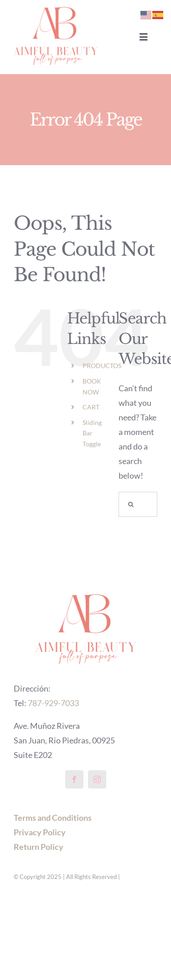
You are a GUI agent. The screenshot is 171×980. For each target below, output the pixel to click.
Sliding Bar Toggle (92, 433)
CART (91, 407)
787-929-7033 (53, 703)
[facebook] (74, 779)
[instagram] (97, 779)
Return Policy (39, 847)
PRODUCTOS (102, 366)
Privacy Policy (40, 832)
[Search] (131, 504)
